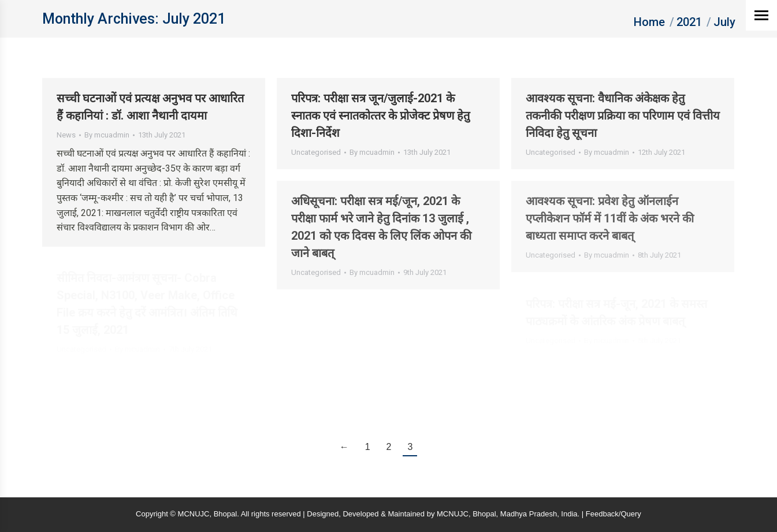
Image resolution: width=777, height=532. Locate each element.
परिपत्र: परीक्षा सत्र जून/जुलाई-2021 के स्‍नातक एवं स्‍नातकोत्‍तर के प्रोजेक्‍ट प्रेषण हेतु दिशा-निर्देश (380, 116)
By (107, 135)
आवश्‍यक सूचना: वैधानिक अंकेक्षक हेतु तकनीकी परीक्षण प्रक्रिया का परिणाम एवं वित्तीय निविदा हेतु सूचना (623, 116)
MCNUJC (453, 514)
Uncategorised (316, 152)
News (66, 135)
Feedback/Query (614, 514)
